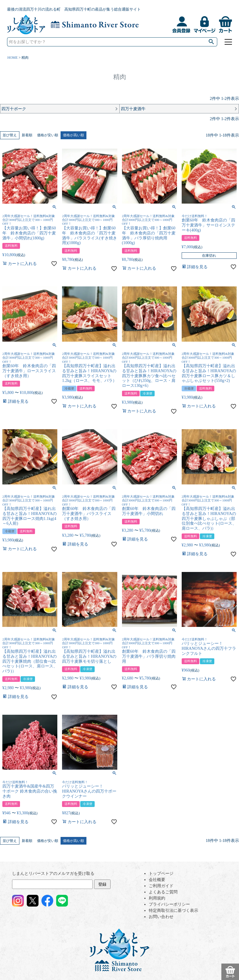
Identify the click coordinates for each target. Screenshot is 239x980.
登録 (102, 884)
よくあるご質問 (163, 892)
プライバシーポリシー (169, 904)
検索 (211, 42)
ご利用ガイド (161, 886)
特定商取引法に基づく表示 (173, 911)
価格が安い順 (48, 135)
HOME (12, 58)
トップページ (161, 874)
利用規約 (157, 898)
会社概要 (157, 880)
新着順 (27, 135)
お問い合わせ (161, 917)
